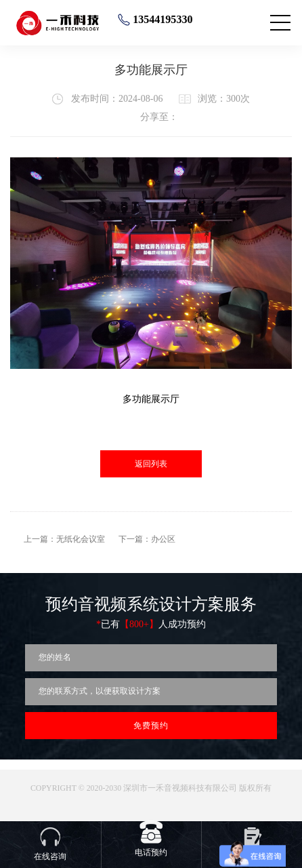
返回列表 (151, 464)
